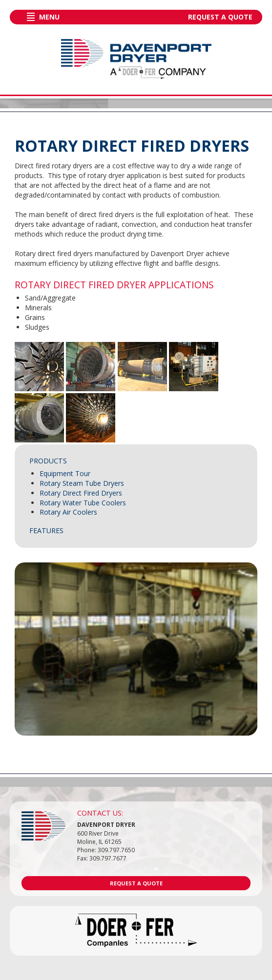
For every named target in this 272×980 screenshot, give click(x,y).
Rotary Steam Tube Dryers (82, 483)
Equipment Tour (65, 473)
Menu (49, 17)
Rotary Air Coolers (68, 512)
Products (48, 461)
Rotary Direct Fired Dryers (81, 493)
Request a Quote (220, 17)
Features (46, 530)
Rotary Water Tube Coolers (83, 503)
